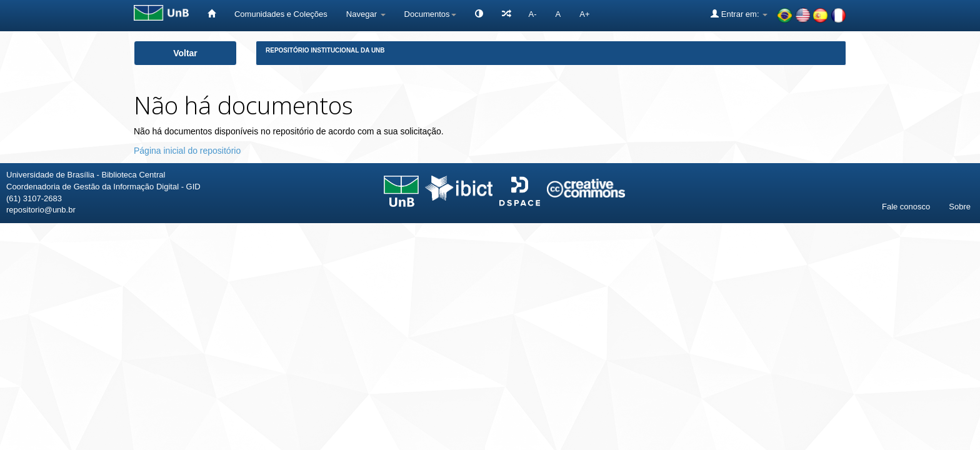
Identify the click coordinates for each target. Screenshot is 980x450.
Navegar (366, 14)
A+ (584, 14)
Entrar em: (739, 14)
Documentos (430, 14)
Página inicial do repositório (187, 151)
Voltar (185, 53)
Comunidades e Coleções (281, 14)
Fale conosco (906, 207)
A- (533, 14)
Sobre (960, 207)
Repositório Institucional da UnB (325, 50)
